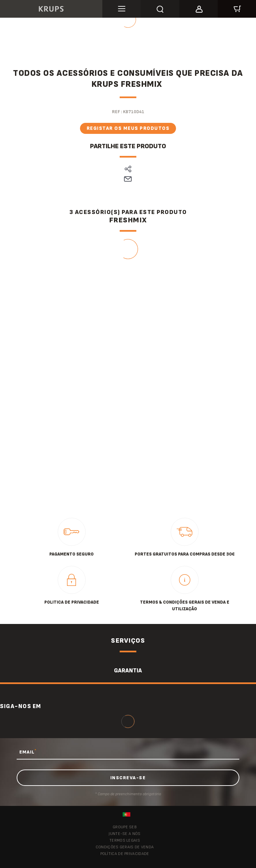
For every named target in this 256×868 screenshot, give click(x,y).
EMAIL (28, 752)
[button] (198, 8)
